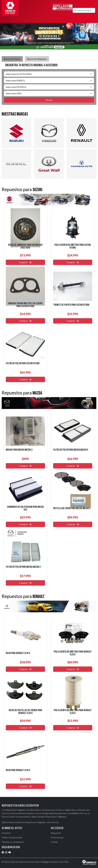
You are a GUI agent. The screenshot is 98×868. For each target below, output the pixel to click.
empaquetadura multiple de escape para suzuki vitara (25, 305)
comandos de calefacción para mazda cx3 (25, 508)
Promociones (57, 837)
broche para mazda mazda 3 (19, 450)
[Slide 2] (52, 46)
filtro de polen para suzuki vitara (23, 363)
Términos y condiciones (13, 842)
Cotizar (54, 842)
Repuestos (56, 833)
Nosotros (6, 833)
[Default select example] (49, 74)
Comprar (25, 262)
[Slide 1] (47, 46)
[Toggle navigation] (7, 19)
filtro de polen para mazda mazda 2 (23, 567)
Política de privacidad (12, 837)
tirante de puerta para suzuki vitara (71, 305)
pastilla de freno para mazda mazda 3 (72, 508)
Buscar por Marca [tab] (12, 59)
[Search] (84, 10)
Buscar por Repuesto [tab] (37, 59)
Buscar (49, 100)
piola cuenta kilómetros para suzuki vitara (73, 246)
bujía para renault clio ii (18, 653)
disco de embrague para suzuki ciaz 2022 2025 (25, 246)
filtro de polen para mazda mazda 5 (71, 450)
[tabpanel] (49, 87)
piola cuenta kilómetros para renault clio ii (73, 653)
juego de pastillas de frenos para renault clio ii (25, 712)
